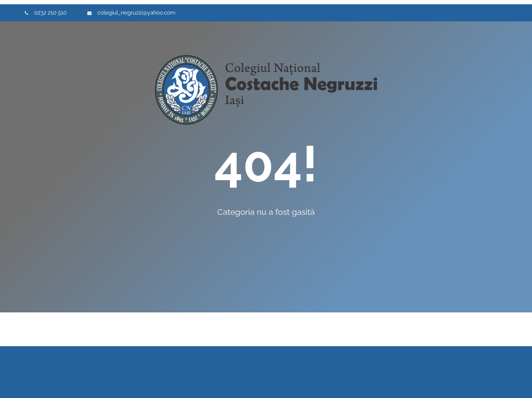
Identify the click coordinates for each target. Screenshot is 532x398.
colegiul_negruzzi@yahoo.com (136, 13)
